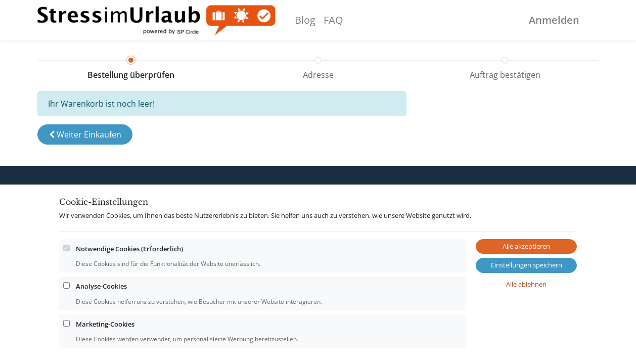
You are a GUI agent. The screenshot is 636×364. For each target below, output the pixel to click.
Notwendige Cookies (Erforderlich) (129, 289)
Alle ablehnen (526, 324)
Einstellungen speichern (527, 305)
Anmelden (554, 20)
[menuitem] (305, 20)
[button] (85, 134)
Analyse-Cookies (101, 327)
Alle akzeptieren (526, 286)
